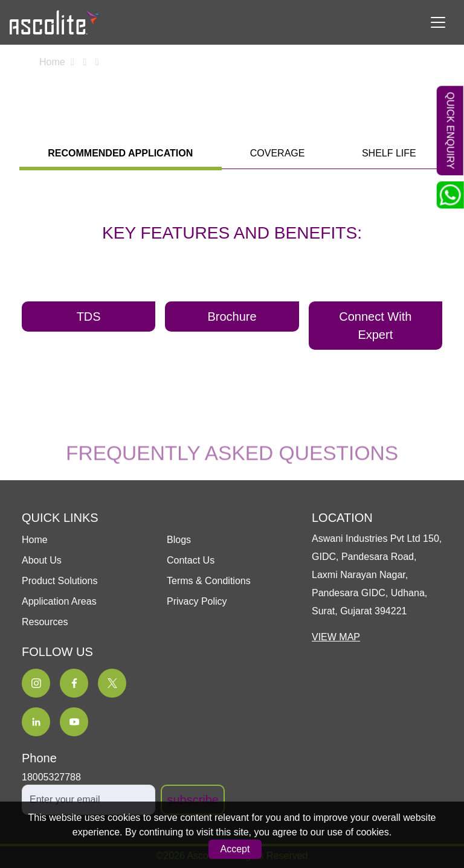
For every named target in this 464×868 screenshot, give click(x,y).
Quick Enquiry (451, 130)
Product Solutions (60, 581)
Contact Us (191, 560)
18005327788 (51, 777)
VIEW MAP (336, 637)
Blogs (179, 540)
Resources (45, 622)
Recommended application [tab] (120, 153)
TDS (89, 317)
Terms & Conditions (209, 581)
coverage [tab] (278, 153)
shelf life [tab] (389, 153)
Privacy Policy (197, 601)
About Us (42, 560)
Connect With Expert (375, 326)
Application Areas (59, 601)
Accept (235, 849)
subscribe (193, 800)
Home (52, 62)
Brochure (232, 317)
